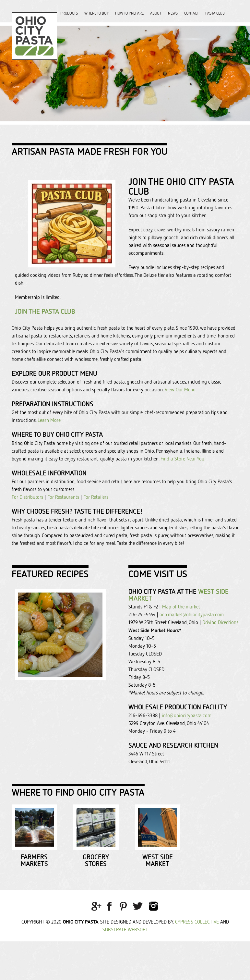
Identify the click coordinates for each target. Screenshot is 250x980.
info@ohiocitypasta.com (187, 715)
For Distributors (27, 497)
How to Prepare (129, 13)
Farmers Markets (57, 902)
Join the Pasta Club (45, 311)
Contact (191, 13)
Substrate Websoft (125, 968)
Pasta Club (215, 13)
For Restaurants (63, 497)
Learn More (48, 420)
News (173, 13)
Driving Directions (220, 622)
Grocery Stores (164, 902)
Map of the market (181, 607)
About (156, 13)
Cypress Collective (197, 960)
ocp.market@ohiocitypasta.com (192, 614)
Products (69, 13)
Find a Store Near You (182, 459)
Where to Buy (96, 13)
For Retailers (96, 497)
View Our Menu (179, 390)
